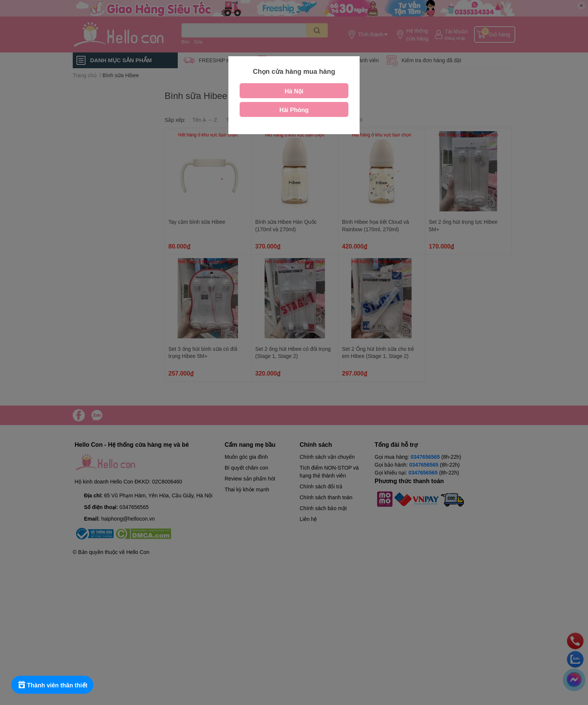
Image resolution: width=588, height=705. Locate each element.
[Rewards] (52, 685)
